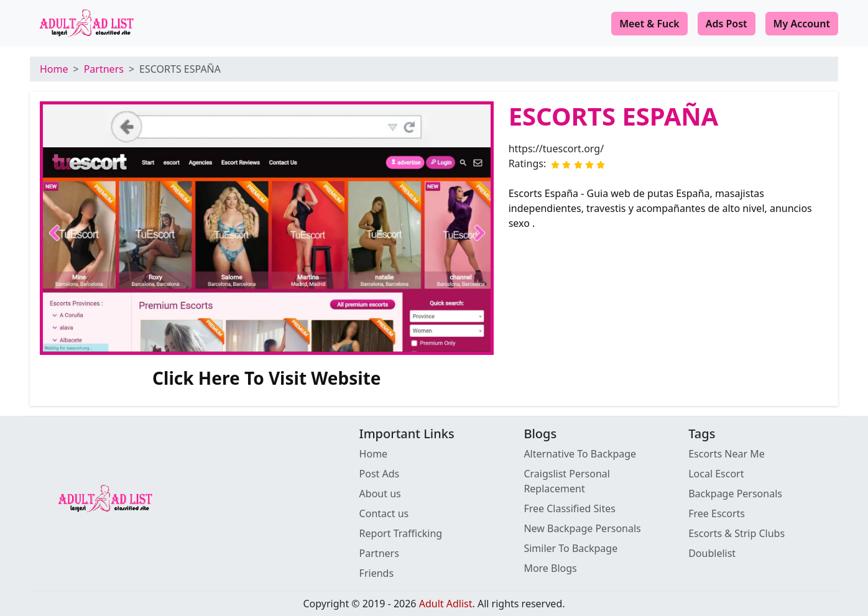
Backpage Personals (735, 494)
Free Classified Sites (570, 508)
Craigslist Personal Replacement (567, 481)
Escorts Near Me (727, 454)
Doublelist (712, 553)
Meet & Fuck (649, 24)
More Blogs (550, 568)
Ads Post (727, 24)
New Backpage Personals (582, 528)
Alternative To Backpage (580, 454)
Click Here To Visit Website (267, 378)
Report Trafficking (401, 533)
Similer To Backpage (570, 548)
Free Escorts (717, 513)
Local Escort (716, 474)
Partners (104, 69)
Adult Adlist (446, 604)
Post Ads (380, 474)
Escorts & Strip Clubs (736, 533)
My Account (802, 24)
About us (380, 494)
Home (54, 69)
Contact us (384, 513)
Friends (376, 573)
